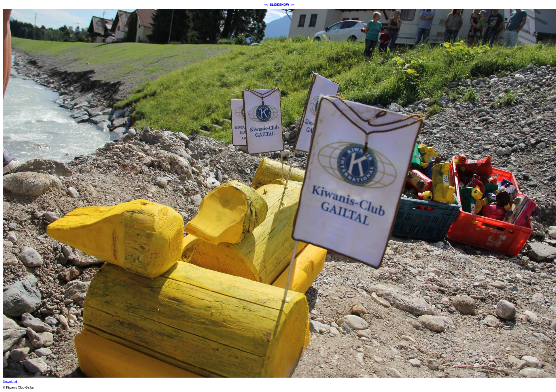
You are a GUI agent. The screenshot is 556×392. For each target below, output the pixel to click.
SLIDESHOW (280, 5)
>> (293, 5)
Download (10, 382)
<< (266, 5)
